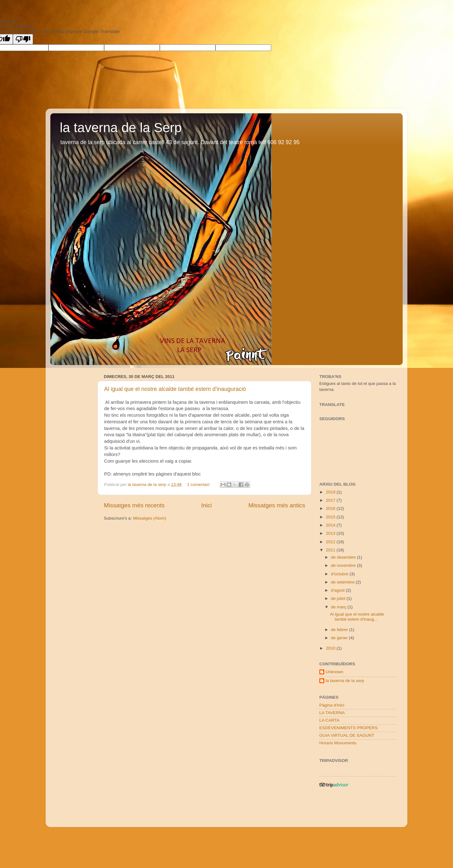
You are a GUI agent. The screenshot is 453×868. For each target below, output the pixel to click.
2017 (331, 500)
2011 (331, 550)
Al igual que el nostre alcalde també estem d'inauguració (175, 389)
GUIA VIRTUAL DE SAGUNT (347, 735)
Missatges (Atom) (150, 518)
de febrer (340, 630)
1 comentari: (199, 485)
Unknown (334, 672)
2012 (331, 542)
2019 (331, 492)
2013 (331, 533)
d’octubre (340, 574)
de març (339, 607)
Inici (207, 505)
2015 (331, 517)
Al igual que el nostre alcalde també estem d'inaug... (357, 617)
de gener (340, 638)
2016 (331, 508)
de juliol (339, 598)
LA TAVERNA (332, 713)
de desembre (344, 557)
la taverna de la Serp (121, 128)
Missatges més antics (277, 505)
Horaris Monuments (338, 743)
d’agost (338, 590)
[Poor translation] (23, 39)
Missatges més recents (134, 505)
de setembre (343, 582)
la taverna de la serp (345, 681)
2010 (331, 648)
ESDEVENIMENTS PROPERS (348, 728)
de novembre (344, 565)
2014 (331, 525)
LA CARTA (329, 720)
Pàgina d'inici (332, 705)
